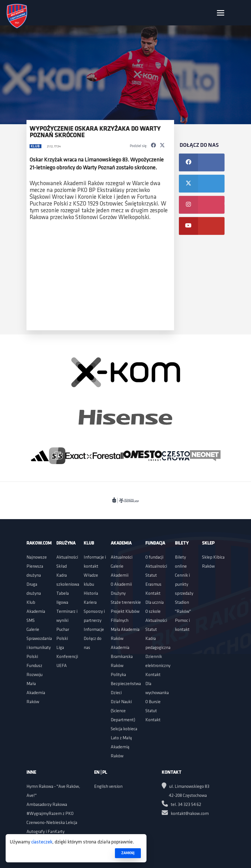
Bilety (182, 543)
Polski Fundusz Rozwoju (35, 666)
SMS (31, 621)
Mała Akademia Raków (36, 693)
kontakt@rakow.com (185, 814)
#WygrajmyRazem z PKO (50, 814)
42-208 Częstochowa (188, 796)
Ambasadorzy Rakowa (47, 805)
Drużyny (118, 594)
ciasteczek (42, 842)
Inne (31, 773)
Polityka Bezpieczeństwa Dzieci (126, 684)
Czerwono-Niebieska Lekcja (52, 823)
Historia (91, 594)
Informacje (94, 630)
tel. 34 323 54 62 (181, 805)
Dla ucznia (155, 603)
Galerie (33, 630)
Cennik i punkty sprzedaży (184, 585)
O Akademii (121, 585)
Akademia (36, 612)
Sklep (208, 543)
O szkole (153, 612)
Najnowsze (37, 557)
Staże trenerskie (126, 603)
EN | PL (101, 773)
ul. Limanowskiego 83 (186, 787)
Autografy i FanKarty (45, 832)
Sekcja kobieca (124, 729)
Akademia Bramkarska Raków (122, 657)
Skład (62, 567)
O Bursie (153, 702)
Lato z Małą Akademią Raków (121, 747)
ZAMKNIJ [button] (128, 853)
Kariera (90, 603)
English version (108, 787)
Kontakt (153, 594)
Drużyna (66, 543)
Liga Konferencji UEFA (67, 657)
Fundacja (155, 543)
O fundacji (154, 557)
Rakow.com (39, 543)
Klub (36, 146)
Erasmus (153, 585)
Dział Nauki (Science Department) (123, 711)
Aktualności (67, 557)
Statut (151, 576)
